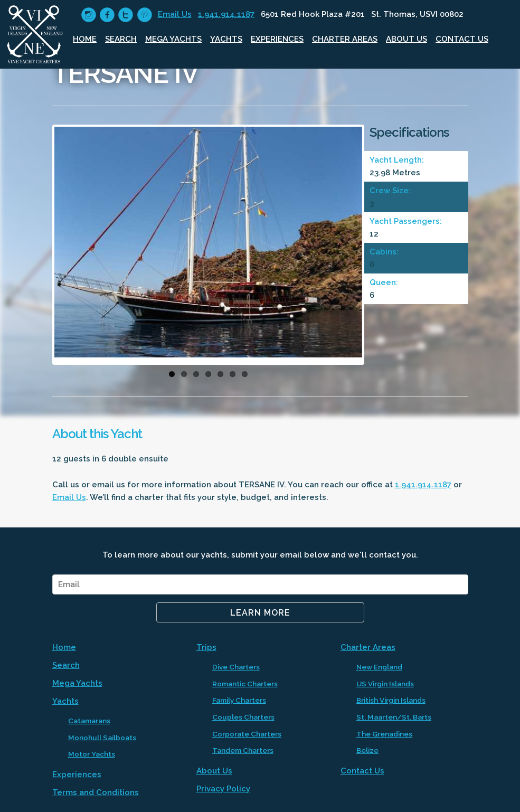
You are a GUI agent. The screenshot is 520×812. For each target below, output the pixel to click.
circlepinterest (144, 15)
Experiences (277, 39)
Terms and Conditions (96, 792)
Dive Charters (236, 667)
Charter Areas (345, 39)
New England (379, 667)
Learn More (260, 613)
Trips (206, 647)
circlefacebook (107, 15)
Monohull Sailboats (102, 738)
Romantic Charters (245, 684)
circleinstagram (88, 15)
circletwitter (125, 15)
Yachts (226, 39)
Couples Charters (243, 717)
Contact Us (462, 39)
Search (121, 39)
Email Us (175, 14)
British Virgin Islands (391, 700)
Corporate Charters (247, 734)
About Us (406, 39)
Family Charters (239, 700)
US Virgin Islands (385, 684)
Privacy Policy (223, 789)
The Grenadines (384, 734)
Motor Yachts (92, 754)
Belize (367, 750)
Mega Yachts (173, 39)
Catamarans (89, 721)
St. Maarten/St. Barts (394, 717)
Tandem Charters (243, 750)
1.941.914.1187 (226, 14)
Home (85, 39)
